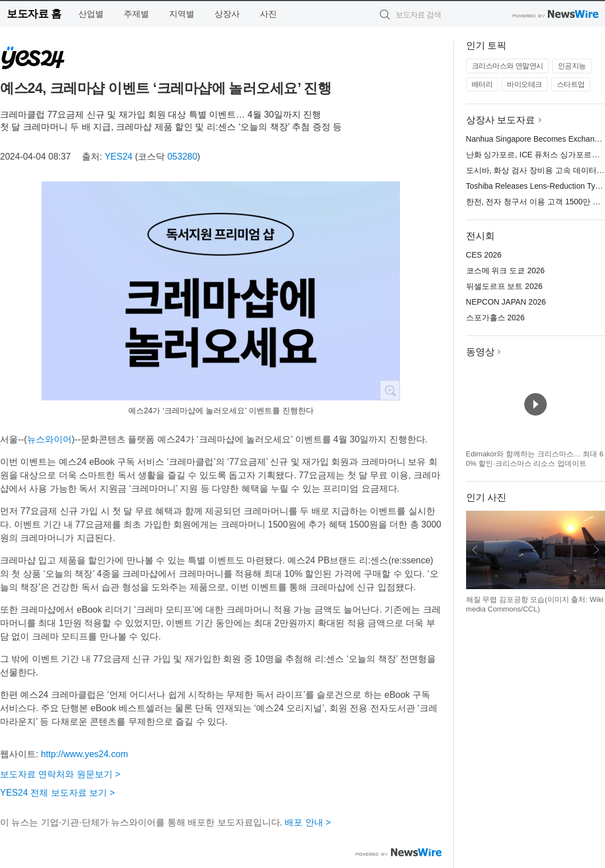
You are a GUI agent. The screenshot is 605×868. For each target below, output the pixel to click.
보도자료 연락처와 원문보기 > (60, 774)
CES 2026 (484, 255)
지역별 (182, 14)
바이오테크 (525, 84)
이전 (475, 550)
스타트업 (571, 84)
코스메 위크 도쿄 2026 (506, 270)
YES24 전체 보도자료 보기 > (57, 793)
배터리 (482, 84)
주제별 (136, 14)
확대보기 (390, 390)
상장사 (227, 14)
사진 (268, 14)
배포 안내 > (308, 822)
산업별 (91, 14)
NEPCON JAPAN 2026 (506, 302)
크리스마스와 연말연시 (508, 66)
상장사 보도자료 (501, 120)
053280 (182, 157)
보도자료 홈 (34, 14)
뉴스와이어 (49, 439)
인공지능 (572, 66)
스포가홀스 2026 (495, 318)
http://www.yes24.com (85, 754)
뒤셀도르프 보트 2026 (504, 286)
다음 (596, 550)
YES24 (119, 157)
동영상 (480, 352)
